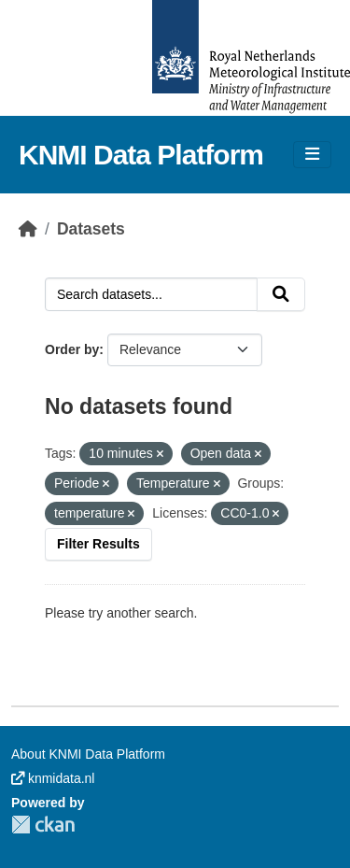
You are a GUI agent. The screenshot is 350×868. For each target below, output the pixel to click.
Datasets (91, 229)
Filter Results (98, 544)
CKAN (43, 825)
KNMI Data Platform (141, 155)
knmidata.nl (53, 778)
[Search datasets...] (151, 294)
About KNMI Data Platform (88, 754)
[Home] (28, 229)
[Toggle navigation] (312, 155)
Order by (72, 349)
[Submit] (281, 294)
